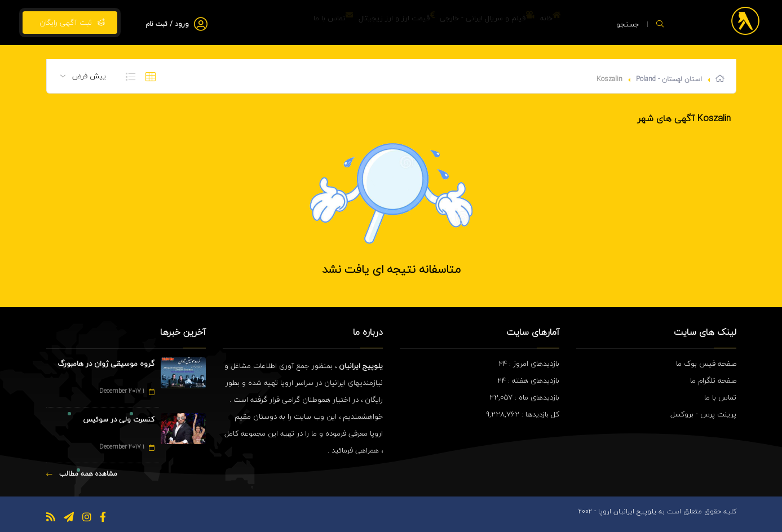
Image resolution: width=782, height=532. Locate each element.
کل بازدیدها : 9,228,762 (523, 414)
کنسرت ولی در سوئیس (119, 419)
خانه (543, 23)
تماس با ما (282, 23)
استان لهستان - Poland (669, 79)
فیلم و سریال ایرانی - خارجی (465, 23)
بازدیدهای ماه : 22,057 (524, 397)
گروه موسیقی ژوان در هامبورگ (106, 363)
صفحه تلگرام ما (713, 380)
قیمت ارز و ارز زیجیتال (360, 23)
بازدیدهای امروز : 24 (529, 363)
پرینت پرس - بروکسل (703, 414)
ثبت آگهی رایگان (70, 23)
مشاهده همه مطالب (82, 474)
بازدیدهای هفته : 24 (528, 380)
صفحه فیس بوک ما (706, 363)
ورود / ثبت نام (167, 24)
